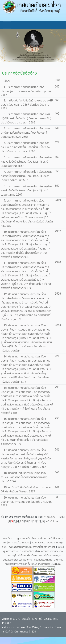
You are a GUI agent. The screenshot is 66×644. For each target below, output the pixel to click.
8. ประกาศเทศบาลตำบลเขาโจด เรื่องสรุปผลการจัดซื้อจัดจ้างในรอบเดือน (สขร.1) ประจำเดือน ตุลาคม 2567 (27, 190)
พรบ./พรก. (8, 538)
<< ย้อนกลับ (50, 517)
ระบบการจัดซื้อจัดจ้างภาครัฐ (42, 547)
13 (39, 521)
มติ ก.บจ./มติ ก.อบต (18, 543)
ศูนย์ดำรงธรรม (11, 551)
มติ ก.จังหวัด (38, 543)
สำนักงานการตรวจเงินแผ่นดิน (47, 564)
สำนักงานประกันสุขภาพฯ (30, 555)
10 (26, 521)
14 (43, 521)
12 (35, 521)
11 (31, 521)
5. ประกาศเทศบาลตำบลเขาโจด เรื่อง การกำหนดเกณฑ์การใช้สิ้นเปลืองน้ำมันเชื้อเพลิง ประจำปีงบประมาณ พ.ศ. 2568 (25, 147)
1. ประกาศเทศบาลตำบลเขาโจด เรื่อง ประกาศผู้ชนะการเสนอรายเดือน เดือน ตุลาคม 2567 (26, 91)
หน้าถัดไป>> (51, 521)
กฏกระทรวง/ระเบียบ (26, 538)
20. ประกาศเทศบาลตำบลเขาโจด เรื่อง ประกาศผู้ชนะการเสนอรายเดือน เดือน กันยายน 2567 (27, 502)
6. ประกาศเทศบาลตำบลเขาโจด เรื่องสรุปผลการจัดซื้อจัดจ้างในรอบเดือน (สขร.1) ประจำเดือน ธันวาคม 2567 (27, 162)
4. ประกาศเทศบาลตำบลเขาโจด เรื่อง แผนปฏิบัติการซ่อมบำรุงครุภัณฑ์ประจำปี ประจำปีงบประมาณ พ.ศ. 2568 (25, 133)
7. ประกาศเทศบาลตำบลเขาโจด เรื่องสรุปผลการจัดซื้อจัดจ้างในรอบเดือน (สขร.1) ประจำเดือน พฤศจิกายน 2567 (27, 176)
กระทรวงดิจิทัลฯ (28, 551)
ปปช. (60, 547)
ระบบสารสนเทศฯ (18, 547)
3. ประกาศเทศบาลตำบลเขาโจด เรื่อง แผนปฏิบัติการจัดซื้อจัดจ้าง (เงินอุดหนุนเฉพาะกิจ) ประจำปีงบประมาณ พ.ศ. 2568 (26, 118)
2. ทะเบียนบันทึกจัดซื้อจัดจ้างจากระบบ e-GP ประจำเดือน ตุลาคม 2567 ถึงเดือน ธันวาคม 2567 (27, 104)
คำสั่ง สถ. (43, 538)
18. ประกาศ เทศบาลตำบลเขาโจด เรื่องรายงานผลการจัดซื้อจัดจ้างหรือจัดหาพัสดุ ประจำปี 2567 (24, 477)
